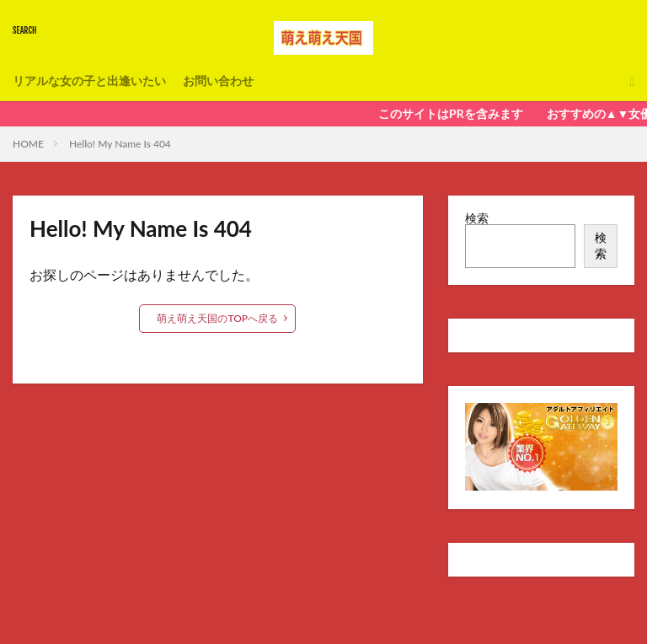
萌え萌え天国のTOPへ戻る (217, 318)
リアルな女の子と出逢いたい (89, 81)
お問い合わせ (218, 81)
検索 (477, 218)
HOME (28, 144)
